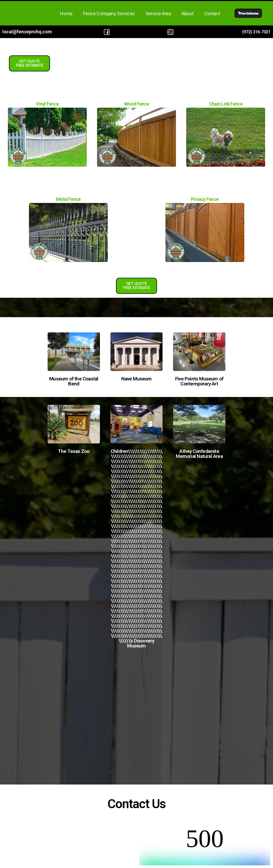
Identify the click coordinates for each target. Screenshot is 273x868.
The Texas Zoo (74, 451)
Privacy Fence (205, 199)
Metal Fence (68, 199)
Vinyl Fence (47, 104)
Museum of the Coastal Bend (74, 381)
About (188, 14)
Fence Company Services (109, 14)
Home (66, 14)
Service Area (158, 14)
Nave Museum (136, 379)
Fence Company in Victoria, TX (136, 713)
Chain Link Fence (226, 104)
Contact (212, 14)
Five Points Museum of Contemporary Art (199, 381)
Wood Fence (137, 104)
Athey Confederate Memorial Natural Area (199, 454)
